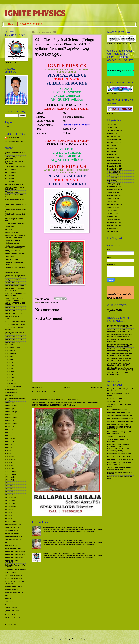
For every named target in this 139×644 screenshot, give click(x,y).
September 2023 (113, 130)
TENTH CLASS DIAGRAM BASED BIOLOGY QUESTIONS (119, 468)
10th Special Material (12, 272)
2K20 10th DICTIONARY (13, 348)
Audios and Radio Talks (13, 525)
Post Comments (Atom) (50, 392)
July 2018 (111, 210)
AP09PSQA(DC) (10, 471)
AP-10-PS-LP (9, 427)
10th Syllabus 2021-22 (12, 280)
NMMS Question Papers (13, 548)
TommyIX (68, 639)
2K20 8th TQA (10, 365)
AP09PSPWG (9, 468)
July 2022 (111, 145)
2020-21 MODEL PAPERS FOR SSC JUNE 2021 (15, 294)
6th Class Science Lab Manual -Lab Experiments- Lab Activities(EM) (120, 345)
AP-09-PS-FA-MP (11, 418)
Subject (41, 117)
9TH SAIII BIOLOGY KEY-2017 (118, 409)
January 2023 (112, 139)
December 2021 (113, 166)
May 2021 (111, 181)
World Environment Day (117, 71)
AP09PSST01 (9, 480)
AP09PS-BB (9, 450)
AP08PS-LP (9, 430)
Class (40, 113)
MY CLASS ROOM (11, 545)
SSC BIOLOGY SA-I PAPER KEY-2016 (120, 460)
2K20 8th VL (9, 368)
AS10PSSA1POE (11, 522)
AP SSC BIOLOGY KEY (115, 402)
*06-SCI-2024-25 (10, 169)
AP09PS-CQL (9, 453)
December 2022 (113, 142)
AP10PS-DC (9, 492)
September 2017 (113, 231)
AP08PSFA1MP (10, 439)
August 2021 (112, 175)
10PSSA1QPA (10, 257)
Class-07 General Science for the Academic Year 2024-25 (55, 399)
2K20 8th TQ (9, 362)
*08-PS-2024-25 (10, 175)
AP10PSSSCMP (10, 507)
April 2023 (111, 133)
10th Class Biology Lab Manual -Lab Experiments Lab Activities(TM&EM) (120, 369)
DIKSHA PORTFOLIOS (13, 528)
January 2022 (112, 163)
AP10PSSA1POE (11, 504)
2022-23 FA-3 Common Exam (15, 337)
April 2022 (111, 154)
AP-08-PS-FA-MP (11, 406)
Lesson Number (46, 121)
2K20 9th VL (9, 380)
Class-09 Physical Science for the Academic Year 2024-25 (63, 527)
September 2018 (113, 205)
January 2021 (112, 184)
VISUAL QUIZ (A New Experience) (12, 611)
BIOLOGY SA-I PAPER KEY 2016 (119, 457)
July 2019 (111, 202)
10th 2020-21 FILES (12, 260)
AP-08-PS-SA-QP (11, 412)
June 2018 (111, 213)
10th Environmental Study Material (119, 415)
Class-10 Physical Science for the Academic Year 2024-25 (63, 540)
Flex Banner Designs (12, 533)
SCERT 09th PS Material (49, 302)
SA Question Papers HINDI (14, 557)
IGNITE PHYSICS (35, 13)
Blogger (84, 639)
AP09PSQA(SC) (10, 474)
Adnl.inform (9, 395)
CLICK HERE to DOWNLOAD (67, 105)
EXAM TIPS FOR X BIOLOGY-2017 (119, 412)
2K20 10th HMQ (10, 354)
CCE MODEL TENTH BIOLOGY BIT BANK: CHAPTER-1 (119, 464)
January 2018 (112, 219)
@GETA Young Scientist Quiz (15, 166)
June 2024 (111, 127)
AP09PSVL (9, 486)
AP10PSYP (9, 516)
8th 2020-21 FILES (11, 389)
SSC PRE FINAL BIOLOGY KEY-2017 (120, 418)
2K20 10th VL (9, 359)
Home (11, 24)
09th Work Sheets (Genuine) (15, 254)
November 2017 (113, 225)
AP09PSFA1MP (10, 459)
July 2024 (111, 124)
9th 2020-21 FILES (11, 392)
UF (6, 604)
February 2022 (112, 160)
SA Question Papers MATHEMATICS (12, 561)
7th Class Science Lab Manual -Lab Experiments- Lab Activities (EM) (120, 350)
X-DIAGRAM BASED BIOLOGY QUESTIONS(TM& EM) (118, 450)
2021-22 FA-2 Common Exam (15, 311)
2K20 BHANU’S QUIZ (12, 383)
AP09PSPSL (9, 465)
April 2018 (111, 216)
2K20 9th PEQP (10, 371)
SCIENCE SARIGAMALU (13, 586)
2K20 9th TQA (10, 377)
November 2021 (113, 169)
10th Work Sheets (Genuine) (15, 283)
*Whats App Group (11, 192)
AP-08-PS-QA (9, 409)
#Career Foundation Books (14, 223)
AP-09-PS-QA (9, 421)
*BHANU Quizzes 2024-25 (14, 184)
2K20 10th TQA (10, 351)
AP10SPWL (9, 519)
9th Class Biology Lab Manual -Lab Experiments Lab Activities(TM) (120, 364)
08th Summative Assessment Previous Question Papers (15, 236)
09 (65, 113)
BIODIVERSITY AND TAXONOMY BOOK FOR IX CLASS (119, 445)
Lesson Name (45, 125)
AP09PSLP (9, 462)
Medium (41, 133)
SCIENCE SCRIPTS (11, 589)
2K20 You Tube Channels (14, 386)
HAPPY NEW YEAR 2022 (13, 536)
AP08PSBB (9, 436)
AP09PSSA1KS (10, 477)
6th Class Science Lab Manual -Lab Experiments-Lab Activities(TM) (120, 326)
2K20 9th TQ (9, 374)
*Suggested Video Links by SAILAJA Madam (14, 188)
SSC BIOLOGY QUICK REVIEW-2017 (120, 421)
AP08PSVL (9, 444)
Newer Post (37, 387)
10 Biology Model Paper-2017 (118, 424)
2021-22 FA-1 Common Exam (15, 308)
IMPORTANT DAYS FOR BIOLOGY (119, 454)
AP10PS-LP (9, 495)
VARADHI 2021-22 (11, 607)
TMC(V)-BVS (9, 601)
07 (65, 121)
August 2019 (112, 199)
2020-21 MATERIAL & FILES (15, 286)
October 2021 (112, 172)
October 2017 (112, 228)
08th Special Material (12, 232)
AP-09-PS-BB (9, 415)
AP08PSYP (9, 447)
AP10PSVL (9, 513)
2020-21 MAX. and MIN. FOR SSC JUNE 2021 (15, 290)
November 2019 (113, 196)
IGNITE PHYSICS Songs (13, 539)
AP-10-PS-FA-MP (11, 424)
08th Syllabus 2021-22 (12, 240)
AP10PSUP (9, 510)
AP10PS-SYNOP (10, 498)
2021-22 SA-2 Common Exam (15, 324)
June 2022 (111, 148)
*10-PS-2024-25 (10, 181)
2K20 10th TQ (10, 357)
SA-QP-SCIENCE (11, 573)
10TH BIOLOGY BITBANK (116, 436)
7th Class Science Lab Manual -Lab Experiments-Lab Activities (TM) (120, 331)
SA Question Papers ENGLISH (15, 554)
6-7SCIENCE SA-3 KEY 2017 (117, 399)
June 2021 (111, 178)
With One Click (10, 615)
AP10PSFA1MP (10, 501)
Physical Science (73, 117)
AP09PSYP (9, 489)
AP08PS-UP (9, 433)
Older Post (97, 387)
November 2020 (113, 187)
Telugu (67, 133)
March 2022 (111, 157)
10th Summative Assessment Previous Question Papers (15, 276)
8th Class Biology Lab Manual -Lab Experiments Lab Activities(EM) (120, 355)
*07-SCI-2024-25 (10, 172)
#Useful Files (9, 226)
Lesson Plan (70, 129)
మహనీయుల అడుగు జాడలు (13, 618)
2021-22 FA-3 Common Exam (15, 314)
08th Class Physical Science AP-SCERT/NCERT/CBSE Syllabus (65, 553)
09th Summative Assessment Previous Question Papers (15, 247)
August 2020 (112, 193)
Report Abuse (10, 624)
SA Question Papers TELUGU (15, 570)
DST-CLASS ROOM (11, 531)
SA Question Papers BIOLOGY (16, 551)
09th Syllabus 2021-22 (12, 251)
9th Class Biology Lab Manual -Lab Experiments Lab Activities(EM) (120, 359)
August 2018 (112, 208)
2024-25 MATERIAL (32, 24)
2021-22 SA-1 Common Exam (15, 322)
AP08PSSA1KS (10, 441)
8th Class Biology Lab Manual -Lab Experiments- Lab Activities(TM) (120, 336)
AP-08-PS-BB (9, 403)
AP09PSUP (9, 483)
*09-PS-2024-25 (10, 178)
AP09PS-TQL (9, 456)
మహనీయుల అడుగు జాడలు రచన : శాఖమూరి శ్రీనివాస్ (119, 289)
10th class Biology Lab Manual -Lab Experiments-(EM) (120, 374)
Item (39, 129)
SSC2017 (8, 595)
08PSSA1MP (9, 229)
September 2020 (113, 190)
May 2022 (111, 151)
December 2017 (113, 222)
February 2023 (112, 136)
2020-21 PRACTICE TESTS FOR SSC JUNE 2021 (14, 299)
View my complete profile (14, 141)
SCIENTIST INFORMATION (14, 592)
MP (6, 542)
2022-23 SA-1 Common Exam (15, 340)
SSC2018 (8, 598)
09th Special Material (12, 243)
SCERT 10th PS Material (13, 579)
